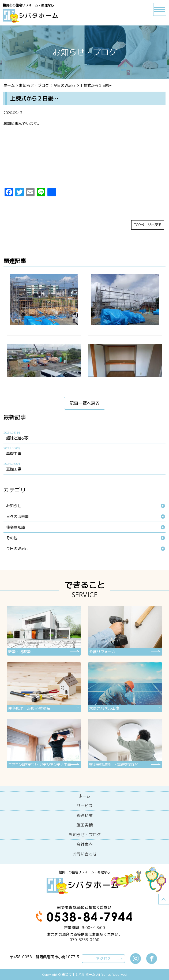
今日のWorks (64, 85)
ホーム (9, 85)
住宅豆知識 (16, 527)
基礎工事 (14, 453)
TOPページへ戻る (148, 225)
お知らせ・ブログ (34, 85)
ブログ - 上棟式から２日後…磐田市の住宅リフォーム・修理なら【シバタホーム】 (41, 16)
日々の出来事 (17, 516)
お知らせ (14, 506)
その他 (12, 538)
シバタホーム (85, 886)
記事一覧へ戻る (85, 403)
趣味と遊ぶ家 (17, 438)
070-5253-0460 (84, 940)
